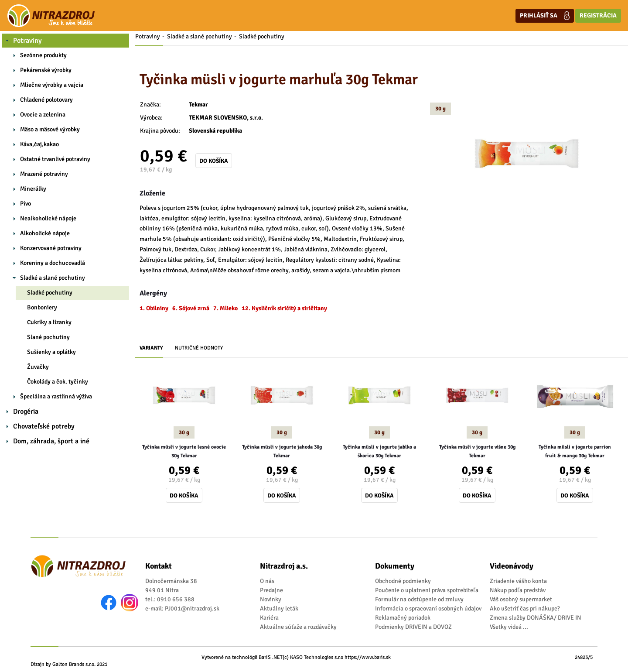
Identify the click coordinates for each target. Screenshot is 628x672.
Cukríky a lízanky (49, 322)
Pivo (26, 204)
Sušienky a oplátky (51, 352)
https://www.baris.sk (368, 657)
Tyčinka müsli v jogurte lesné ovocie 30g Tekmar (184, 451)
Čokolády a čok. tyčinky (58, 382)
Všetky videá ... (509, 627)
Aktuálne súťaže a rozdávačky (298, 627)
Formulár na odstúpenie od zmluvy (419, 599)
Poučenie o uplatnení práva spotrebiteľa (427, 590)
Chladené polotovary (46, 100)
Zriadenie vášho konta (518, 581)
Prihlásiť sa (545, 16)
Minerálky (33, 189)
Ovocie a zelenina (43, 115)
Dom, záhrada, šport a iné (51, 441)
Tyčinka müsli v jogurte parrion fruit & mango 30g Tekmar (575, 451)
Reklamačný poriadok (403, 618)
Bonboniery (42, 307)
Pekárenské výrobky (46, 70)
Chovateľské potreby (44, 426)
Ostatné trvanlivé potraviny (55, 159)
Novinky (271, 599)
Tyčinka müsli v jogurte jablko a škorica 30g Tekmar (379, 451)
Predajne (271, 590)
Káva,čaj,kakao (39, 144)
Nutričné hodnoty (199, 348)
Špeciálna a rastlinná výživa (56, 396)
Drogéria (26, 411)
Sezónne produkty (43, 55)
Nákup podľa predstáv (518, 590)
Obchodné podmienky (403, 581)
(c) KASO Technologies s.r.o (313, 657)
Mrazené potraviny (44, 174)
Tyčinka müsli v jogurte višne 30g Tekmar (477, 451)
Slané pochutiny (48, 337)
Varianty (151, 348)
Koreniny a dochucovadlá (53, 263)
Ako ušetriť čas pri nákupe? (525, 609)
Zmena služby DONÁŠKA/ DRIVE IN (536, 618)
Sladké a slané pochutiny (53, 278)
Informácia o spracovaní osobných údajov (428, 609)
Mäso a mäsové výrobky (50, 129)
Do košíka (214, 161)
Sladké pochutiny (50, 293)
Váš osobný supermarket (521, 599)
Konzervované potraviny (51, 248)
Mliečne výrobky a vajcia (52, 85)
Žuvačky (38, 367)
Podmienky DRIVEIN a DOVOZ (413, 627)
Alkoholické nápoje (45, 233)
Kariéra (269, 618)
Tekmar (198, 105)
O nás (267, 581)
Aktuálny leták (279, 609)
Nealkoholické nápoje (48, 218)
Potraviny (27, 41)
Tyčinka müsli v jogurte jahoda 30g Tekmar (282, 451)
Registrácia (598, 15)
